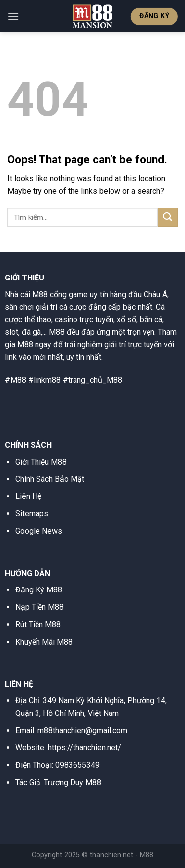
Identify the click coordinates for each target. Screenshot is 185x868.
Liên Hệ (28, 496)
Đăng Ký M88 (39, 590)
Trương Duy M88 (73, 783)
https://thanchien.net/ (85, 748)
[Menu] (13, 16)
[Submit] (168, 217)
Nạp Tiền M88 (39, 607)
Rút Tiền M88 (38, 625)
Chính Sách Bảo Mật (50, 479)
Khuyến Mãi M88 (44, 642)
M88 (147, 855)
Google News (39, 531)
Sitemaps (32, 513)
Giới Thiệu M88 (41, 462)
